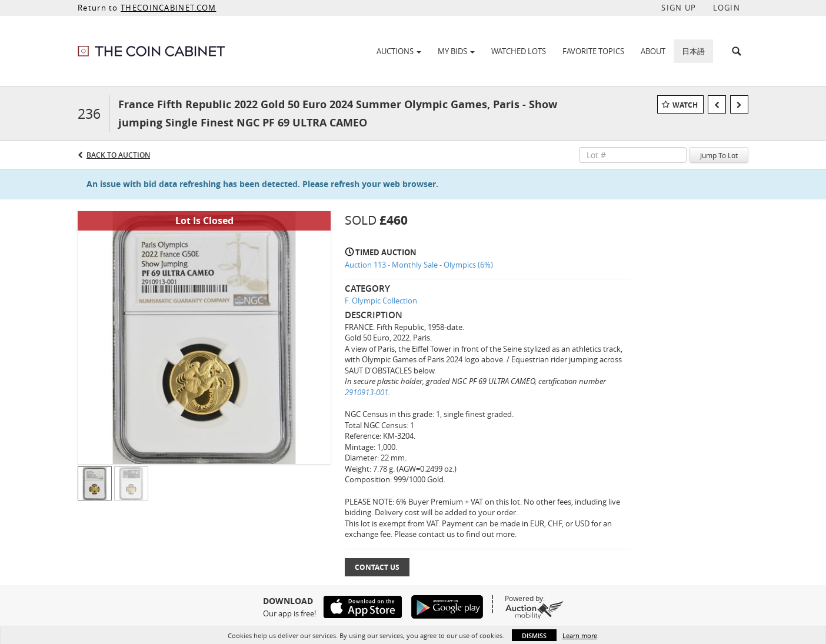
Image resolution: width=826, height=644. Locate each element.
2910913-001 (367, 392)
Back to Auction (118, 155)
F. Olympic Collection (381, 301)
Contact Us (377, 567)
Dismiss (534, 635)
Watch (685, 105)
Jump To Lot (719, 155)
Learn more (580, 635)
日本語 (693, 51)
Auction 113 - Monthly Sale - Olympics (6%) (419, 265)
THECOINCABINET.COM (168, 8)
